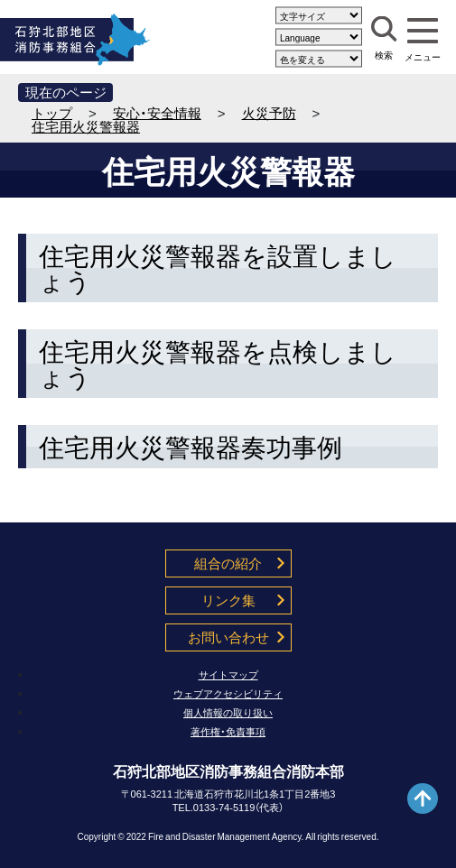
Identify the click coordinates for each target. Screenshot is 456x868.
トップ (52, 113)
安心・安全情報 (157, 113)
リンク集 (228, 600)
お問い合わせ (228, 637)
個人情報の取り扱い (228, 712)
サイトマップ (228, 674)
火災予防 (269, 113)
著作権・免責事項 (228, 731)
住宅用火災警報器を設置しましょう (218, 268)
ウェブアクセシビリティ (228, 693)
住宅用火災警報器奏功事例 (191, 447)
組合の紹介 (228, 563)
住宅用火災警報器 (86, 127)
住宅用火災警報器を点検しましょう (218, 364)
